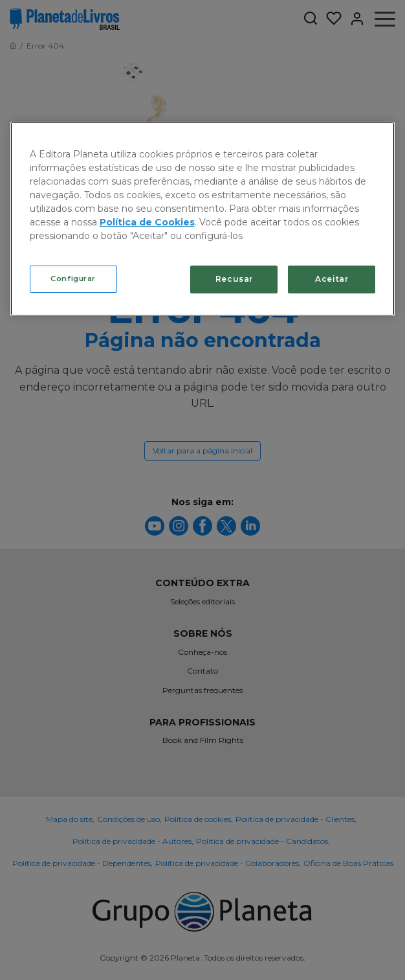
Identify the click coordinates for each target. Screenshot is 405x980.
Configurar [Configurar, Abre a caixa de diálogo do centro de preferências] (73, 279)
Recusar (234, 279)
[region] (203, 219)
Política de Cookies (147, 222)
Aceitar (332, 279)
